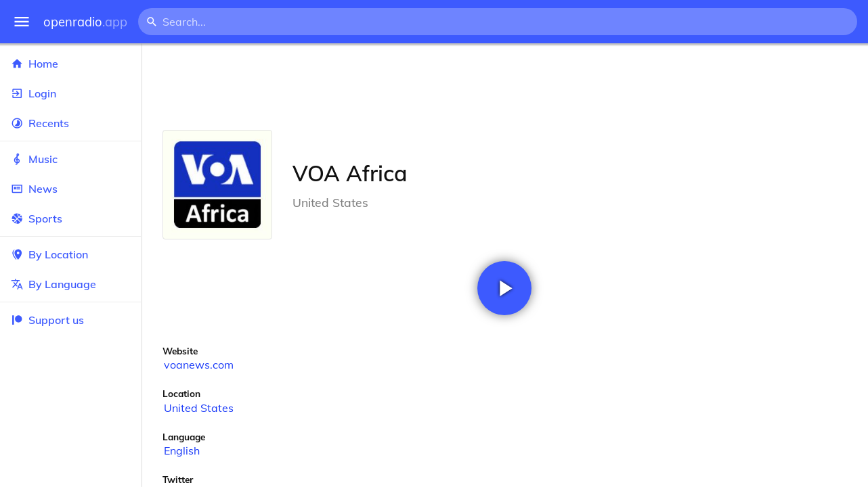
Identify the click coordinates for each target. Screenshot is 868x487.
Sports (70, 218)
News (70, 189)
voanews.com (199, 365)
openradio (85, 22)
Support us (47, 320)
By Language (70, 284)
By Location (70, 254)
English (182, 450)
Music (70, 159)
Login (70, 93)
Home (70, 64)
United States (199, 408)
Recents (70, 123)
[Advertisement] (504, 87)
